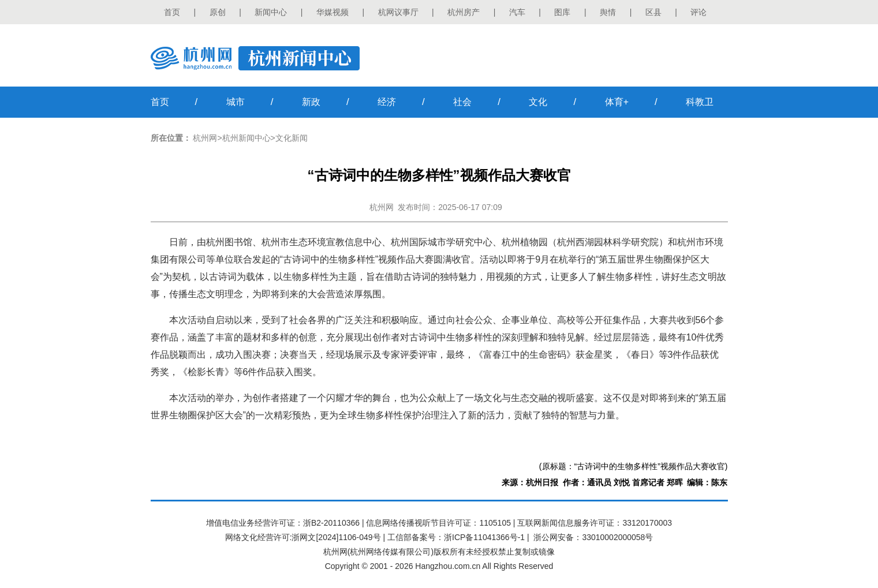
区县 (653, 12)
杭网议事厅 (398, 12)
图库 (562, 12)
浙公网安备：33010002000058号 (593, 537)
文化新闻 (292, 138)
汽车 (517, 12)
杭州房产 (464, 12)
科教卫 (700, 102)
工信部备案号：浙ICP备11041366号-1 (456, 537)
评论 (698, 12)
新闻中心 (271, 12)
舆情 (608, 12)
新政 (311, 102)
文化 (538, 102)
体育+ (617, 102)
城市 (236, 102)
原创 (218, 12)
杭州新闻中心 (246, 138)
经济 (387, 102)
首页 (172, 12)
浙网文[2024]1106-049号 (336, 537)
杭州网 (205, 138)
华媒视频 (332, 12)
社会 (462, 102)
